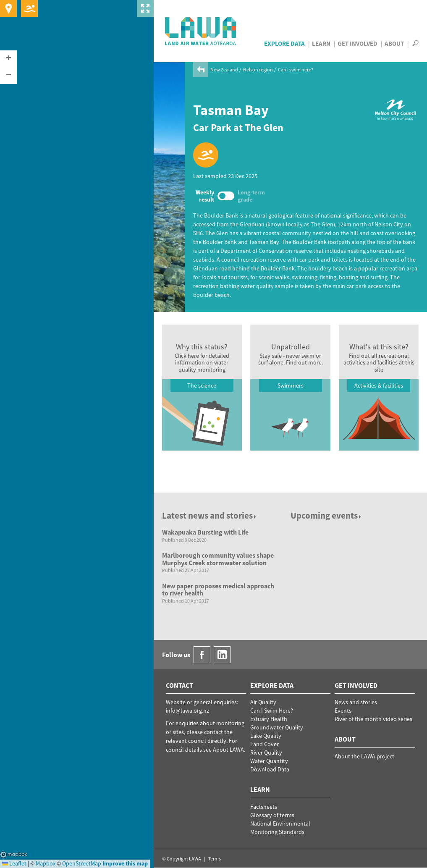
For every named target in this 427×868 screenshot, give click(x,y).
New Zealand (224, 69)
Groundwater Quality (277, 727)
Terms (215, 859)
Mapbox (14, 855)
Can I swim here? (296, 69)
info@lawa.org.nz (187, 711)
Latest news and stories (210, 515)
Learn (321, 43)
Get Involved (358, 43)
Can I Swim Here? (272, 711)
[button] (8, 59)
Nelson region (258, 69)
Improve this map (125, 863)
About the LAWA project (364, 756)
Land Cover (265, 744)
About (394, 43)
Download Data (270, 769)
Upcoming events (326, 515)
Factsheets (264, 807)
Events (343, 711)
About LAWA (228, 750)
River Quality (266, 753)
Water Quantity (269, 761)
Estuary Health (269, 719)
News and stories (356, 702)
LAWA (201, 31)
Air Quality (263, 702)
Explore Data (284, 43)
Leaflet (14, 863)
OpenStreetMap (82, 863)
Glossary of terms (272, 815)
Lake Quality (266, 736)
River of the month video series (373, 719)
